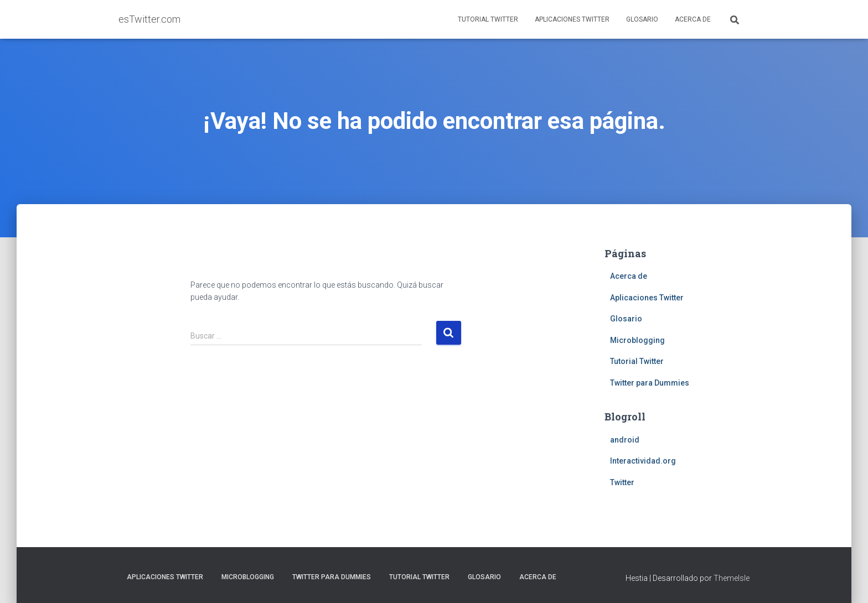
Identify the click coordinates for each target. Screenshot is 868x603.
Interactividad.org (643, 461)
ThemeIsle (732, 578)
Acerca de (693, 19)
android (625, 440)
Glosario (642, 19)
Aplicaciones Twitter (572, 19)
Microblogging (637, 340)
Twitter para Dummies (650, 383)
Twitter (622, 482)
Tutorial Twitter (488, 19)
